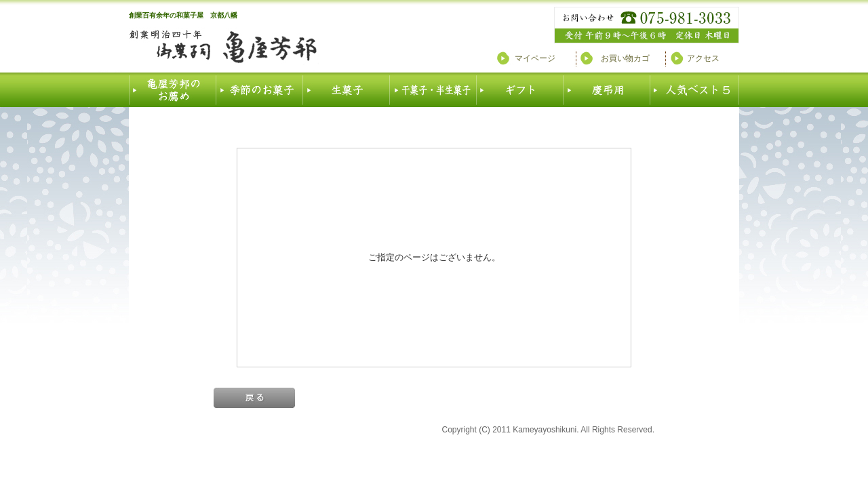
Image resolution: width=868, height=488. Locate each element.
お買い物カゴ (625, 58)
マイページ (535, 58)
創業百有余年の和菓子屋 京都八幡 (183, 15)
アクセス (703, 58)
